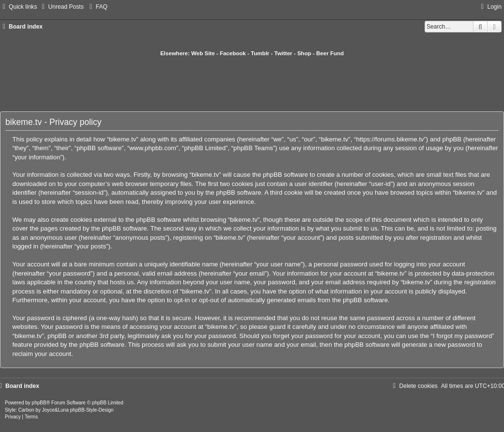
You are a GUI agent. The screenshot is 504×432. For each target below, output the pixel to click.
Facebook (233, 53)
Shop (304, 53)
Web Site (203, 53)
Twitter (283, 53)
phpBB (39, 403)
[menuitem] (61, 7)
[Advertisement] (252, 84)
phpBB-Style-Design (92, 410)
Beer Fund (330, 53)
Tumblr (260, 53)
